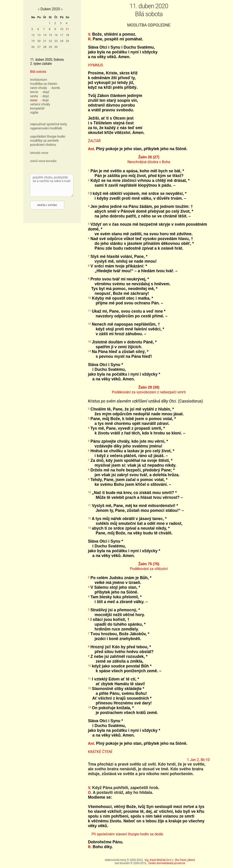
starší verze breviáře (43, 161)
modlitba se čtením (44, 84)
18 (67, 35)
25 (67, 41)
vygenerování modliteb (46, 128)
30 (56, 47)
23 (56, 41)
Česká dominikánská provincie (167, 863)
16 (56, 35)
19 (33, 41)
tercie (34, 92)
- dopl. (45, 92)
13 (39, 35)
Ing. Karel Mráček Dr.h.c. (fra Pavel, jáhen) (170, 860)
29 (50, 47)
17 (62, 35)
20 (39, 41)
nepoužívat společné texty (49, 124)
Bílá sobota (38, 72)
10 (62, 29)
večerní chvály (40, 104)
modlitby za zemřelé (44, 141)
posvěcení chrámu (43, 145)
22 (50, 41)
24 (62, 41)
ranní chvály (39, 88)
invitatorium (39, 80)
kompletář (37, 108)
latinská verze (39, 153)
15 (50, 35)
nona (34, 100)
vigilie (34, 112)
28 (45, 47)
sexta (34, 96)
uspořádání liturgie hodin (48, 136)
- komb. (55, 88)
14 (45, 35)
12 (33, 35)
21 (45, 41)
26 (33, 47)
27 (39, 47)
